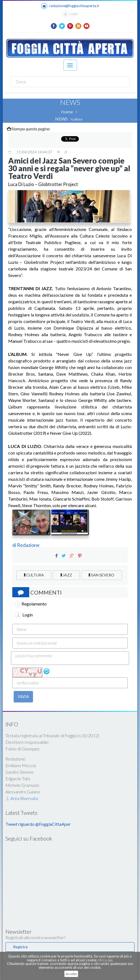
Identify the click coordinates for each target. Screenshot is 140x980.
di (15, 545)
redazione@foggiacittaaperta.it (70, 6)
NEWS (61, 119)
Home (67, 112)
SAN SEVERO (102, 575)
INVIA (23, 696)
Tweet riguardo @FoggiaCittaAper (38, 824)
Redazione (29, 545)
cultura (77, 119)
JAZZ (66, 575)
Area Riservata (22, 798)
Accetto (71, 974)
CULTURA (34, 575)
